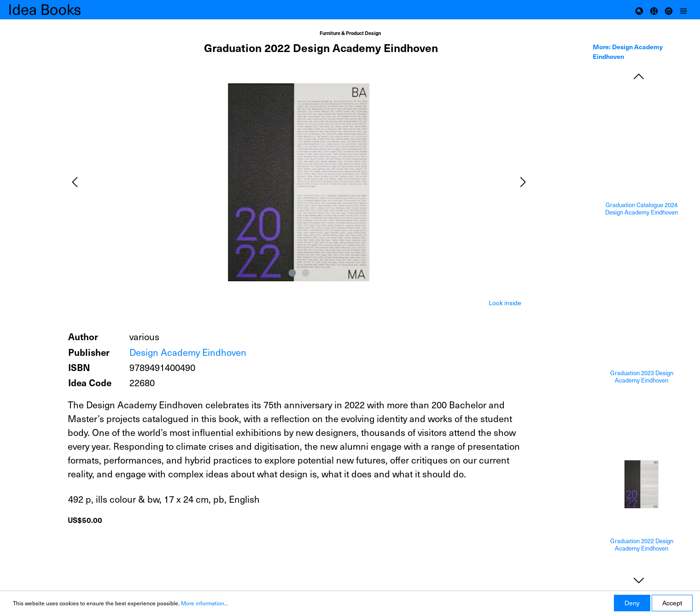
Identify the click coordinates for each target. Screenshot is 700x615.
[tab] (505, 302)
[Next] (523, 182)
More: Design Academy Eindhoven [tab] (628, 51)
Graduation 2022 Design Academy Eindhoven (642, 545)
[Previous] (75, 182)
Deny (632, 603)
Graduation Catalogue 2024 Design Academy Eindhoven (642, 209)
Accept (672, 603)
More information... (205, 603)
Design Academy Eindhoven (188, 352)
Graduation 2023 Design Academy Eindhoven (642, 377)
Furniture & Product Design (350, 33)
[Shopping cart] (654, 10)
